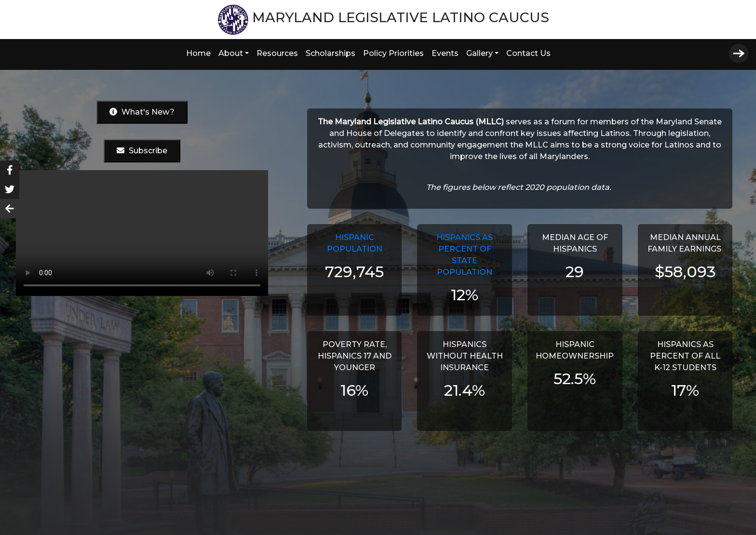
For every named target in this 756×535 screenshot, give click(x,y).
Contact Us (528, 53)
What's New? (142, 112)
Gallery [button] (479, 53)
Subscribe (142, 151)
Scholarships (331, 53)
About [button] (231, 53)
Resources (277, 53)
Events (445, 53)
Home (198, 53)
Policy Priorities (393, 53)
